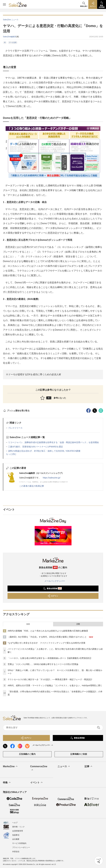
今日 (28, 624)
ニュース (64, 766)
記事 (89, 766)
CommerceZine (39, 768)
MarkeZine (10, 766)
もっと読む (11, 454)
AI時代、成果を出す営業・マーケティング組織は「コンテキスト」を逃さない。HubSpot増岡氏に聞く (55, 685)
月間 (78, 624)
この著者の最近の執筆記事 (32, 486)
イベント (37, 783)
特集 (7, 783)
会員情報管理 (18, 831)
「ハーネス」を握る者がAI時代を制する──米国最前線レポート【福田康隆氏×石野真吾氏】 (50, 658)
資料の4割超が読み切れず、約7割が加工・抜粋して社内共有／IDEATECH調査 (44, 451)
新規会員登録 (52, 589)
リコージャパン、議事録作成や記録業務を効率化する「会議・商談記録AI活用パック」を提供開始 (53, 442)
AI (5, 42)
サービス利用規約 (19, 843)
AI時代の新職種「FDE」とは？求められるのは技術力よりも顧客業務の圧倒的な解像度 (48, 631)
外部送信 (16, 852)
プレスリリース (15, 428)
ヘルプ (15, 823)
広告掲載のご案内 (27, 754)
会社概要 (16, 839)
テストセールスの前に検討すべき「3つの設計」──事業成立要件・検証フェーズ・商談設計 (50, 679)
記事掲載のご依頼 (79, 754)
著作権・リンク (18, 827)
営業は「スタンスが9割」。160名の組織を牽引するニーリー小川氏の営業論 (43, 664)
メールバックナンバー (53, 581)
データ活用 (13, 42)
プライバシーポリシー (21, 847)
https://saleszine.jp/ (52, 478)
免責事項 (16, 835)
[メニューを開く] (4, 4)
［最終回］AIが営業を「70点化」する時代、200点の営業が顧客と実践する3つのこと (47, 637)
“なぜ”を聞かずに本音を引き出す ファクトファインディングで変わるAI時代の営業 (47, 643)
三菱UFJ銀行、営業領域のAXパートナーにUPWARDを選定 (36, 447)
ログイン (53, 596)
